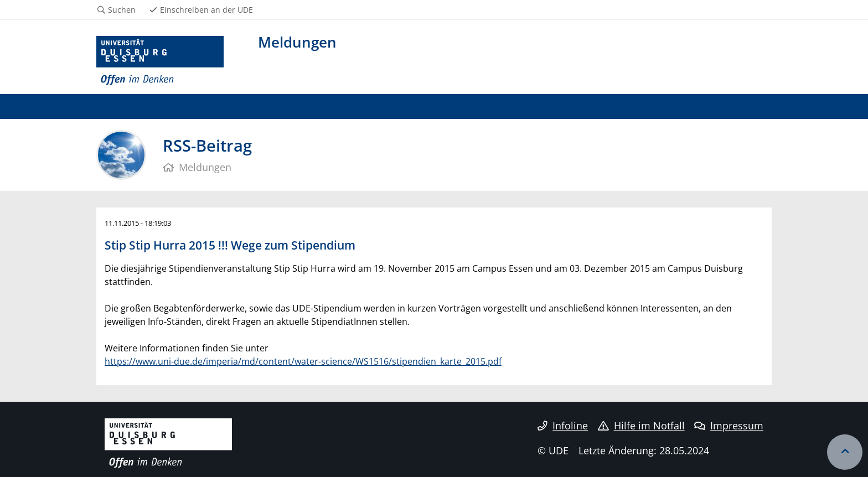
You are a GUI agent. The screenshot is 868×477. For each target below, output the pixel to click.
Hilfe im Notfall (641, 426)
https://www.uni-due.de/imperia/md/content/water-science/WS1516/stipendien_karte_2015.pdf (303, 361)
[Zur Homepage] (160, 61)
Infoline (563, 426)
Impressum (729, 426)
